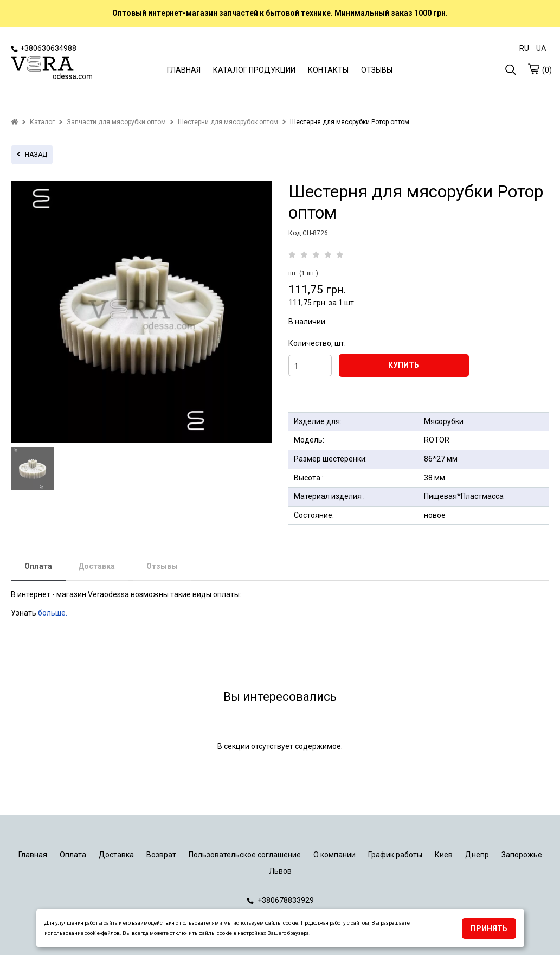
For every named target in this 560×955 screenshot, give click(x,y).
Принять (489, 928)
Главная (33, 855)
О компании (334, 855)
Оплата (38, 566)
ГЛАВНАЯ (184, 70)
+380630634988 (44, 48)
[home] (14, 122)
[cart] (533, 69)
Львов (280, 871)
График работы (395, 855)
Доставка (96, 566)
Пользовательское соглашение (245, 855)
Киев (444, 855)
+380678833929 (280, 900)
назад (32, 155)
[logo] (52, 69)
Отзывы (162, 566)
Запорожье (522, 855)
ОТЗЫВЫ (377, 70)
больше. (53, 613)
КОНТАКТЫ (328, 70)
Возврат (161, 855)
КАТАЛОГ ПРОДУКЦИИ (254, 70)
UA (541, 48)
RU (524, 48)
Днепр (477, 855)
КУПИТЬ (404, 365)
